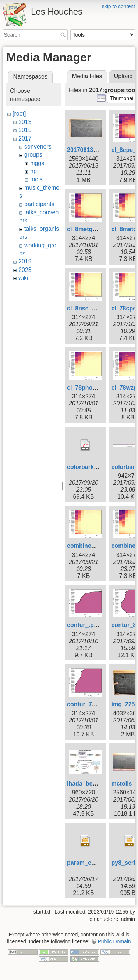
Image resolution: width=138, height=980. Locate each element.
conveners (38, 147)
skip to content (118, 6)
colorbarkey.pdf (89, 467)
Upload (123, 76)
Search (64, 35)
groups (33, 155)
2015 (25, 130)
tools (36, 179)
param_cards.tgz (90, 863)
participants (39, 204)
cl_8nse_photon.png (96, 308)
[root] (19, 114)
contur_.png (84, 625)
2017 (25, 139)
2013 (25, 122)
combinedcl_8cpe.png (98, 546)
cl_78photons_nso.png (99, 388)
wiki (23, 278)
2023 (25, 270)
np (33, 171)
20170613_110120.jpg (97, 150)
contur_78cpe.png (92, 704)
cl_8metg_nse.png (93, 229)
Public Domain (114, 941)
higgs (37, 163)
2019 (25, 261)
